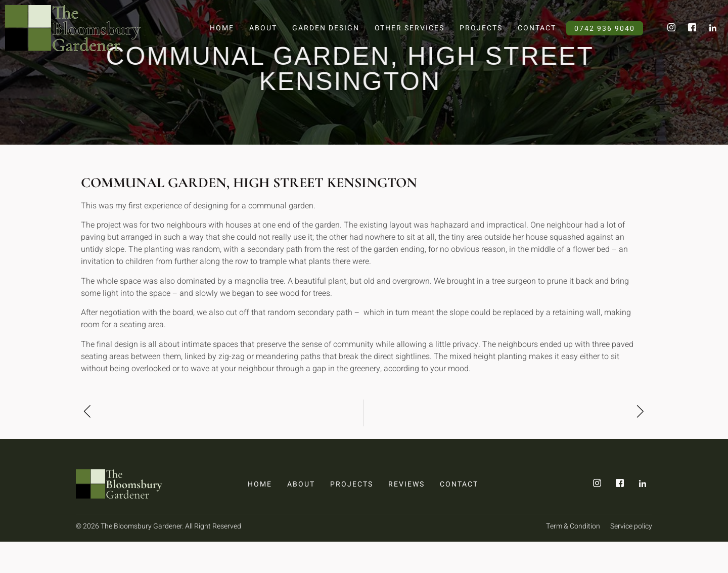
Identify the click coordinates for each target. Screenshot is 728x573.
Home (222, 28)
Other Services (409, 28)
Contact (537, 28)
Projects (481, 28)
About (263, 28)
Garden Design (326, 28)
